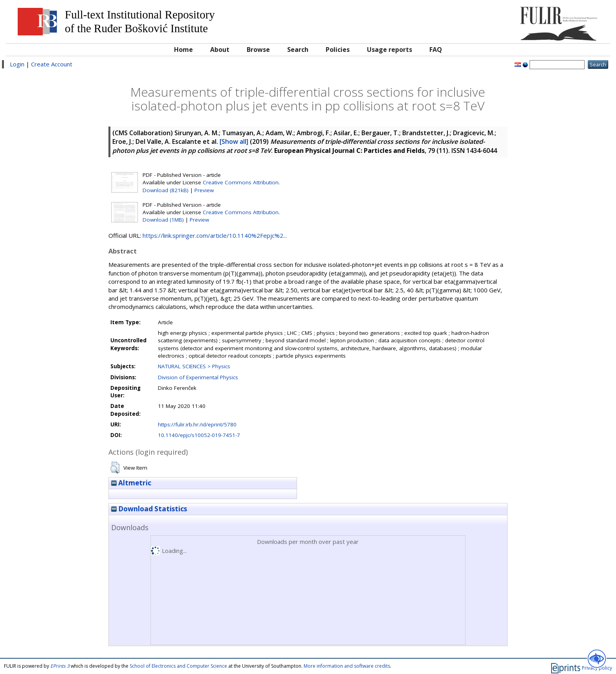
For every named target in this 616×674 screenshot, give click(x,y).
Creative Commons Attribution (241, 182)
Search (298, 50)
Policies (338, 50)
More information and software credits (347, 666)
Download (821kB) (166, 190)
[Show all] (234, 141)
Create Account (52, 64)
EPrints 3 (60, 666)
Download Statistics (149, 509)
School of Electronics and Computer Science (178, 666)
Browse (258, 50)
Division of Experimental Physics (198, 377)
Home (183, 50)
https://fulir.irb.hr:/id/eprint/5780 (197, 424)
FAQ (436, 50)
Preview (204, 190)
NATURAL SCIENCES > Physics (194, 366)
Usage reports (390, 50)
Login (17, 64)
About (220, 50)
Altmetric (131, 483)
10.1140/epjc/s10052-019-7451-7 (199, 435)
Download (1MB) (163, 220)
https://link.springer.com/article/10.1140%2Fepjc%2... (215, 235)
